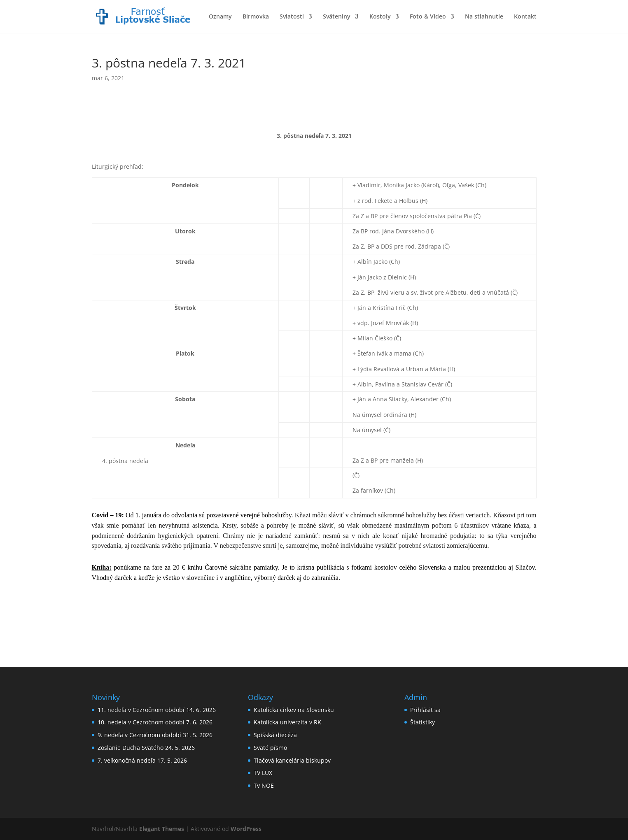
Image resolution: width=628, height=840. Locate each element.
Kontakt (525, 17)
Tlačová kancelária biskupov (292, 760)
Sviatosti (292, 17)
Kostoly (380, 17)
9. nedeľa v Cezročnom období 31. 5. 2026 (155, 735)
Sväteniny (337, 17)
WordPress (246, 829)
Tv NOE (264, 785)
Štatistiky (423, 722)
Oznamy (220, 17)
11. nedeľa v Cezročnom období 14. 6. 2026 (157, 710)
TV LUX (263, 773)
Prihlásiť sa (425, 710)
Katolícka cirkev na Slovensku (294, 710)
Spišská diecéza (275, 735)
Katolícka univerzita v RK (287, 722)
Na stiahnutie (484, 17)
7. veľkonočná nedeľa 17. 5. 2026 (142, 760)
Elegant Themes (162, 829)
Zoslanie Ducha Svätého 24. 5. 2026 (146, 748)
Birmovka (256, 17)
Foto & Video (428, 17)
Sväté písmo (270, 748)
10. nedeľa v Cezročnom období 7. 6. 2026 (155, 722)
